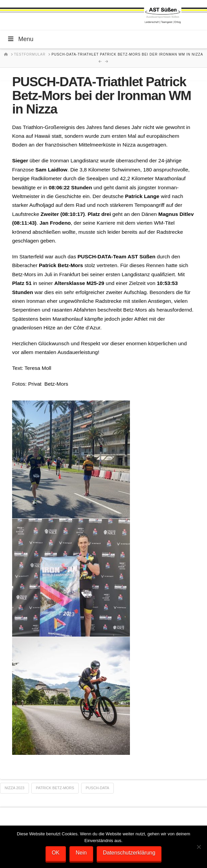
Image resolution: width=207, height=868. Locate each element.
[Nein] (199, 847)
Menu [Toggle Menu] (20, 39)
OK (56, 853)
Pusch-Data (98, 788)
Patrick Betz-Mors (55, 788)
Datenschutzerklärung (129, 853)
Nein (81, 853)
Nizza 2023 (15, 788)
